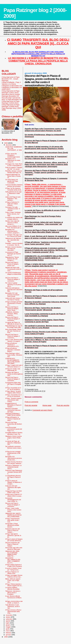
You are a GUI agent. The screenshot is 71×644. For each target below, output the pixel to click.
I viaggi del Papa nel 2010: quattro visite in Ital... (14, 492)
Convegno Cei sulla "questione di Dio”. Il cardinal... (13, 209)
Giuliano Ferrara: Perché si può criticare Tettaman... (14, 463)
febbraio (9, 633)
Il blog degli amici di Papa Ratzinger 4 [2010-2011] (11, 102)
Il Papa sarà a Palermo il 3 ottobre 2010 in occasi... (14, 495)
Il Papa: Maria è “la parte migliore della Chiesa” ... (14, 392)
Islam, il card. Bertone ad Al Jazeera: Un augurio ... (14, 340)
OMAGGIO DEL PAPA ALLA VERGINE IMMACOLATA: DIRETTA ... (12, 554)
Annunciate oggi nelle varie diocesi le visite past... (14, 548)
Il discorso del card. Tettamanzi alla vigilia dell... (13, 487)
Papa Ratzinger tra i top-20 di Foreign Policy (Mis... (14, 327)
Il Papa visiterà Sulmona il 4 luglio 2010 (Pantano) (14, 565)
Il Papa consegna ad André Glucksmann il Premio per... (14, 303)
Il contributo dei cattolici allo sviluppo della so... (14, 218)
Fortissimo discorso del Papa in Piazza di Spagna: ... (12, 530)
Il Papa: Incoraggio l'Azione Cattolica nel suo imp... (14, 576)
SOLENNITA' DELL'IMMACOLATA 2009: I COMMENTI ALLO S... (13, 560)
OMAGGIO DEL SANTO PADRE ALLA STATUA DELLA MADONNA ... (13, 515)
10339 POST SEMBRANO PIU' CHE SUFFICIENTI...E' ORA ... (14, 149)
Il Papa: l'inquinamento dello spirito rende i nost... (12, 520)
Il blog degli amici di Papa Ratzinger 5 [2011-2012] (11, 92)
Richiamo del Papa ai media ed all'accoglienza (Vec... (14, 374)
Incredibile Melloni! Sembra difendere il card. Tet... (14, 433)
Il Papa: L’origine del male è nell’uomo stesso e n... (14, 366)
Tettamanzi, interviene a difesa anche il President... (13, 593)
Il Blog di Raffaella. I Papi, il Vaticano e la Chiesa (11, 83)
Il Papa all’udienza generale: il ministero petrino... (13, 350)
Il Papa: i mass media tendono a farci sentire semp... (13, 510)
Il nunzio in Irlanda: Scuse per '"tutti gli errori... (13, 569)
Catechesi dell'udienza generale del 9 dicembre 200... (14, 290)
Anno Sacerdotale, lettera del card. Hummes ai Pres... (13, 331)
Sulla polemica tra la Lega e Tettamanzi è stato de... (13, 193)
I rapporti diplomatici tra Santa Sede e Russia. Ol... (13, 176)
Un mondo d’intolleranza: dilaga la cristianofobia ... (13, 274)
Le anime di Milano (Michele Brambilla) (12, 588)
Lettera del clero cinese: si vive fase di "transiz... (13, 299)
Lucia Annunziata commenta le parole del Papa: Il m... (14, 429)
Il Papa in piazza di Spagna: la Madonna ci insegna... (13, 482)
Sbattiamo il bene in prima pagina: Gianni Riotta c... (13, 438)
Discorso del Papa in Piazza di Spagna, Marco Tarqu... (12, 309)
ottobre (8, 617)
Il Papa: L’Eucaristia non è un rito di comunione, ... (14, 396)
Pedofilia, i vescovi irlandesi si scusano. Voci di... (14, 244)
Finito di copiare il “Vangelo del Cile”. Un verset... (14, 168)
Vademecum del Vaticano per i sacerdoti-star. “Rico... (13, 240)
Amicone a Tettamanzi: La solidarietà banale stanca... (13, 467)
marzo (8, 631)
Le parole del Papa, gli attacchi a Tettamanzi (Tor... (13, 443)
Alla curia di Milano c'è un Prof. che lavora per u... (14, 227)
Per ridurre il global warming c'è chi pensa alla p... (13, 285)
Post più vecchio (63, 405)
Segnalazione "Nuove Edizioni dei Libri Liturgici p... (12, 259)
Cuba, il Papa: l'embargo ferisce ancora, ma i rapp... (13, 214)
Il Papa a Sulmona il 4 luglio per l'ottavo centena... (12, 204)
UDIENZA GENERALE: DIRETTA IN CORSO (13, 414)
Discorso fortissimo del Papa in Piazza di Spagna (12, 544)
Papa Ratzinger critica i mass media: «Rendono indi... (14, 355)
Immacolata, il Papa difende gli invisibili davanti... (12, 525)
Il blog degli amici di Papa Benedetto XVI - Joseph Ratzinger (11, 79)
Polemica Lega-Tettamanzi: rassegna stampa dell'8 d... (14, 472)
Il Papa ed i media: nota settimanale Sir (13, 370)
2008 (6, 637)
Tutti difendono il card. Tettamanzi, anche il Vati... (13, 606)
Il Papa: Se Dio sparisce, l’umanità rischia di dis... (14, 189)
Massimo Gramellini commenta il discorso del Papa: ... (13, 410)
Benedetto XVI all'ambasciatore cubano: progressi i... (13, 231)
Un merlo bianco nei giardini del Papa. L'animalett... (12, 181)
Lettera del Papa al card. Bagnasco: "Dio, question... (13, 199)
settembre (9, 619)
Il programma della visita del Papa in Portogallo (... (13, 384)
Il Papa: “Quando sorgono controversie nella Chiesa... (13, 400)
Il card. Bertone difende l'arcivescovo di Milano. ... (13, 598)
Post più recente (31, 405)
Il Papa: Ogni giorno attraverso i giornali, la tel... (13, 535)
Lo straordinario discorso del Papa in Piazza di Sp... (13, 477)
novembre (9, 615)
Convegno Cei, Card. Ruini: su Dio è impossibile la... (14, 165)
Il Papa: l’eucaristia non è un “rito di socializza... (13, 389)
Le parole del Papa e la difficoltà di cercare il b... (14, 323)
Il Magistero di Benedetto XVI (12, 86)
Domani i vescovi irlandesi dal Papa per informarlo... (13, 249)
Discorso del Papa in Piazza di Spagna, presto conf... (12, 264)
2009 (6, 143)
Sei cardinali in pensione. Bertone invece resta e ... (13, 448)
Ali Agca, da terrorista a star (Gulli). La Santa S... (14, 602)
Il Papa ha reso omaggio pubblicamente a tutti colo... (13, 453)
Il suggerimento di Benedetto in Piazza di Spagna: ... (13, 405)
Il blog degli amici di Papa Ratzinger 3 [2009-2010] (11, 105)
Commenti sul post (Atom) (42, 410)
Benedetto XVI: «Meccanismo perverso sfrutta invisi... (14, 458)
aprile (8, 629)
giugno (8, 625)
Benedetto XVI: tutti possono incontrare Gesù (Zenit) (12, 295)
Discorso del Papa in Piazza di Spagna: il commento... (12, 279)
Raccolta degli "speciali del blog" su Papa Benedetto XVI (12, 99)
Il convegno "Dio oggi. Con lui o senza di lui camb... (14, 236)
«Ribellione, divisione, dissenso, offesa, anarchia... (12, 314)
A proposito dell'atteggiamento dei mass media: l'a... (13, 500)
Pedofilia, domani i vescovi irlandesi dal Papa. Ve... (14, 172)
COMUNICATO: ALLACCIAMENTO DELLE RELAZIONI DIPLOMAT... (12, 361)
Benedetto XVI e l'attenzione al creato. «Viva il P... (13, 160)
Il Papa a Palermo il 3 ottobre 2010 (12, 573)
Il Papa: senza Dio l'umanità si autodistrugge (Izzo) (13, 155)
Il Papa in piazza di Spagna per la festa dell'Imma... (14, 540)
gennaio (9, 635)
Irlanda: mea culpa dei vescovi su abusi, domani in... (12, 223)
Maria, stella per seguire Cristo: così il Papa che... (13, 580)
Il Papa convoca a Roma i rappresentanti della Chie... (13, 611)
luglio (8, 623)
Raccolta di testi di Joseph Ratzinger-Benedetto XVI (11, 95)
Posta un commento (32, 402)
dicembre (9, 145)
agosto (8, 621)
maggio (9, 627)
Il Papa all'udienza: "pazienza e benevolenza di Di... (12, 345)
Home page (47, 405)
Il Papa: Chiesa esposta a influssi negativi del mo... (14, 585)
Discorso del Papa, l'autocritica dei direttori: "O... (14, 424)
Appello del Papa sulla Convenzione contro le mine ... (13, 269)
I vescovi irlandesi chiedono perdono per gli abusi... (14, 186)
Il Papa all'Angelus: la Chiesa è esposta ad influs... (13, 419)
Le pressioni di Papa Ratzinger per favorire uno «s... (13, 254)
